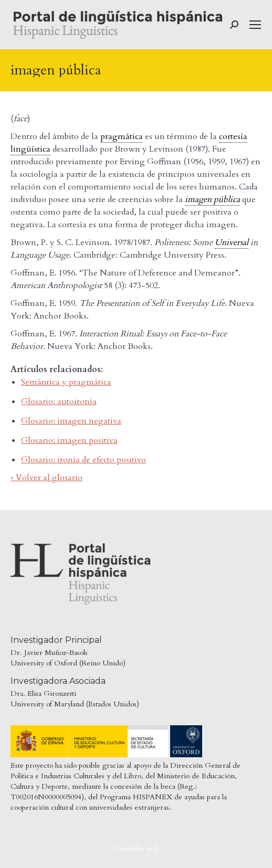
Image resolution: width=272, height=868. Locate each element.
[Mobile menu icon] (255, 25)
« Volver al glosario (46, 478)
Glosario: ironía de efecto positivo (83, 460)
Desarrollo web (136, 849)
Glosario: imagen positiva (69, 440)
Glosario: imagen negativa (71, 421)
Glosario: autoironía (59, 401)
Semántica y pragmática (66, 382)
